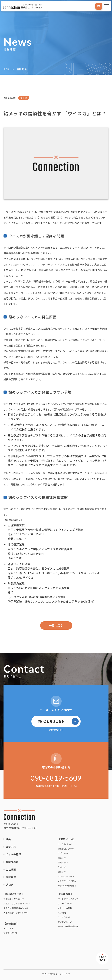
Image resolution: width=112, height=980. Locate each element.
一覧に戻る (56, 625)
